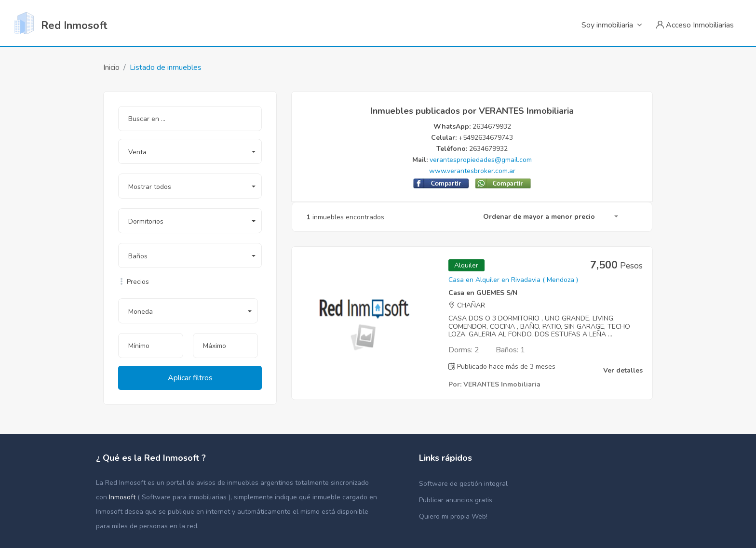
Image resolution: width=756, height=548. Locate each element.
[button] (190, 151)
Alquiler (466, 265)
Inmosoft (123, 497)
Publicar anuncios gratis (456, 500)
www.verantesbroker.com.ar (472, 171)
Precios (134, 282)
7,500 (616, 265)
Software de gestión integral (463, 484)
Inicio (111, 67)
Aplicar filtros (190, 378)
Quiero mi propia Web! (453, 516)
